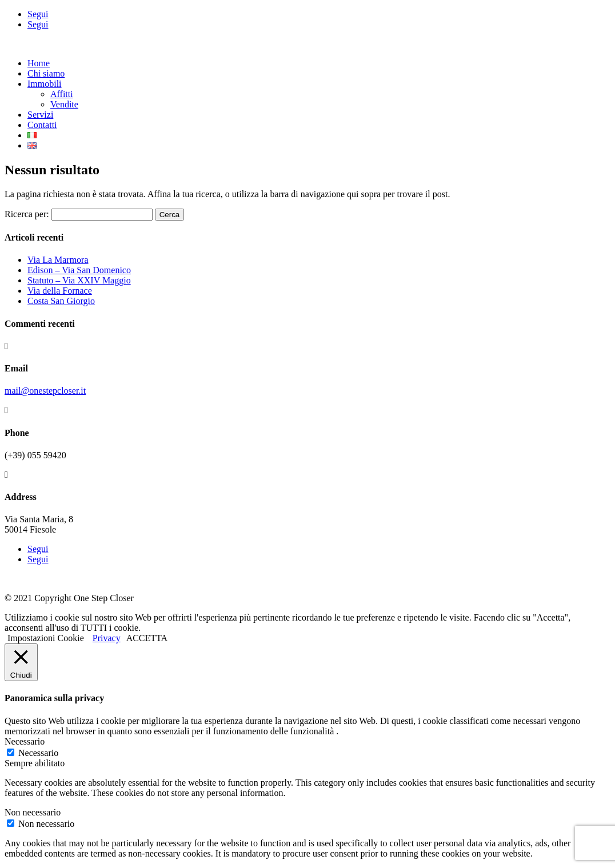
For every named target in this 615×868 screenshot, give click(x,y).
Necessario (38, 753)
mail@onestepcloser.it (45, 391)
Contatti (42, 125)
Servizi (40, 115)
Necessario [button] (25, 741)
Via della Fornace (60, 291)
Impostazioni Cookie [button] (46, 638)
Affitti (62, 94)
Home (39, 63)
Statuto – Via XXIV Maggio (79, 280)
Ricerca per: (27, 214)
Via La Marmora (58, 260)
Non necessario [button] (33, 812)
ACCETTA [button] (147, 638)
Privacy (107, 638)
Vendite (64, 104)
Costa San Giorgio (61, 301)
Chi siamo (46, 73)
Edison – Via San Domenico (79, 270)
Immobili (45, 84)
